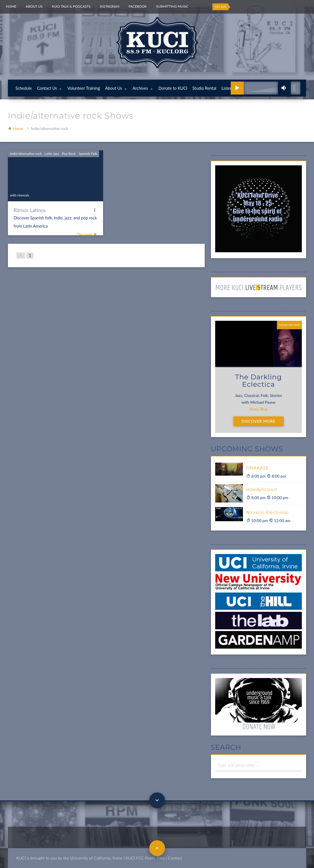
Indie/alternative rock (26, 154)
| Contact (174, 858)
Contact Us (47, 88)
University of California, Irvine (96, 858)
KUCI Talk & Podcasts (71, 6)
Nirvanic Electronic (268, 512)
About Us (34, 6)
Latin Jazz (52, 154)
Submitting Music (172, 6)
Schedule (24, 88)
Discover (87, 235)
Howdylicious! (262, 489)
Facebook (138, 6)
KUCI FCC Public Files (145, 858)
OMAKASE (258, 468)
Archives (140, 88)
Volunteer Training (84, 88)
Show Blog (259, 409)
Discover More (259, 421)
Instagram (110, 6)
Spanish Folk (88, 154)
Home (11, 6)
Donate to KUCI (173, 88)
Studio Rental (204, 88)
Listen (227, 88)
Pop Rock (69, 154)
